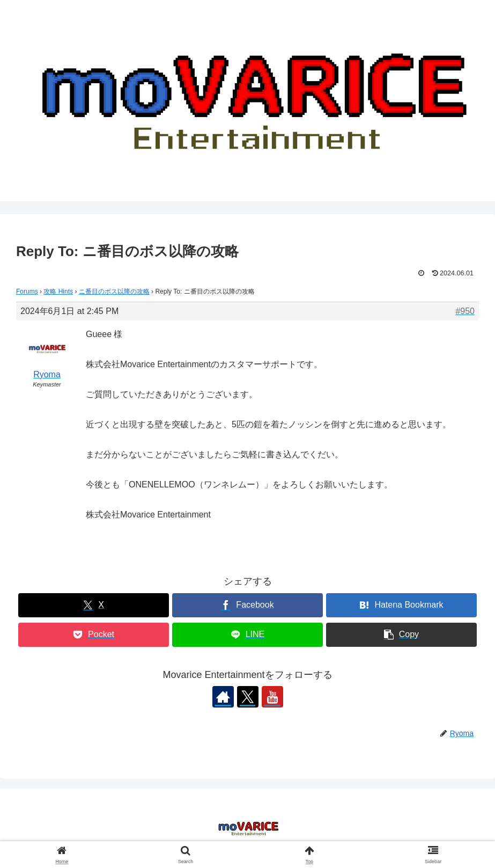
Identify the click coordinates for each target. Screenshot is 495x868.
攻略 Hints (58, 291)
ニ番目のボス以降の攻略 (114, 291)
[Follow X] (248, 697)
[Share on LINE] (247, 635)
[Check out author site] (223, 697)
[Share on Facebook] (247, 605)
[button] (401, 635)
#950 (465, 311)
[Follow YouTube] (272, 697)
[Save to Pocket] (93, 635)
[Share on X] (93, 605)
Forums (27, 291)
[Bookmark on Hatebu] (401, 605)
